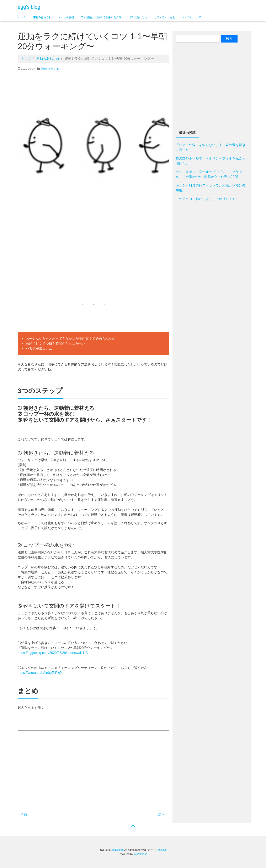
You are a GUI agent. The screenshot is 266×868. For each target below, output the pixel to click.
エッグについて (191, 17)
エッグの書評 (66, 17)
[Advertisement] (94, 262)
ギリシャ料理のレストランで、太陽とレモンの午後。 (211, 188)
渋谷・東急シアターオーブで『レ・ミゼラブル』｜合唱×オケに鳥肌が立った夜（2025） (209, 174)
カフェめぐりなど (165, 17)
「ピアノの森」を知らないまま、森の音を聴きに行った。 (211, 147)
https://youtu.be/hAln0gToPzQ (40, 673)
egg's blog (29, 7)
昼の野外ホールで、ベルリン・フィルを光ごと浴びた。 (211, 161)
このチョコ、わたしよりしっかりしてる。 (207, 199)
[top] (133, 827)
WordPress (140, 854)
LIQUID (161, 850)
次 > (161, 814)
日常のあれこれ (138, 17)
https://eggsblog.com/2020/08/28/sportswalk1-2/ (53, 653)
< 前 (24, 814)
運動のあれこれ (42, 17)
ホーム (22, 17)
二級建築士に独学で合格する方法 (101, 17)
